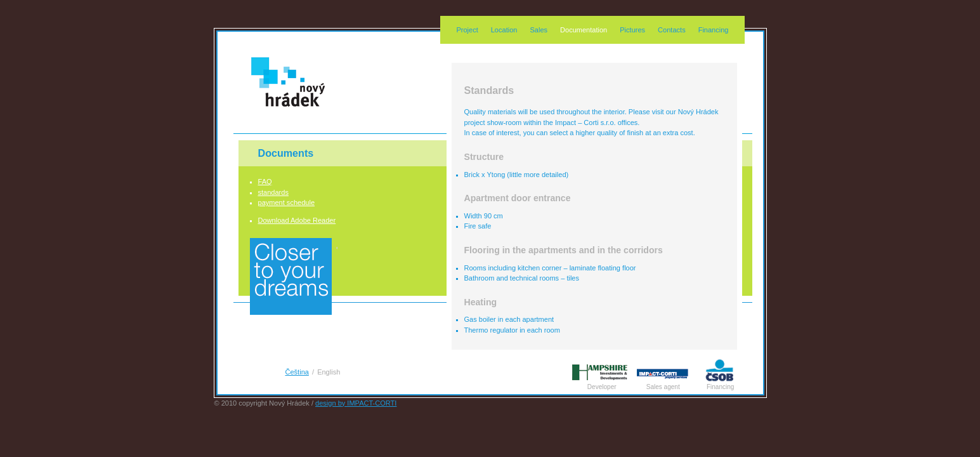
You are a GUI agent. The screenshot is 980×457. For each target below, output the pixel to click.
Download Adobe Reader (297, 220)
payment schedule (287, 202)
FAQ (265, 182)
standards (273, 192)
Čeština (297, 372)
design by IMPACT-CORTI (356, 403)
